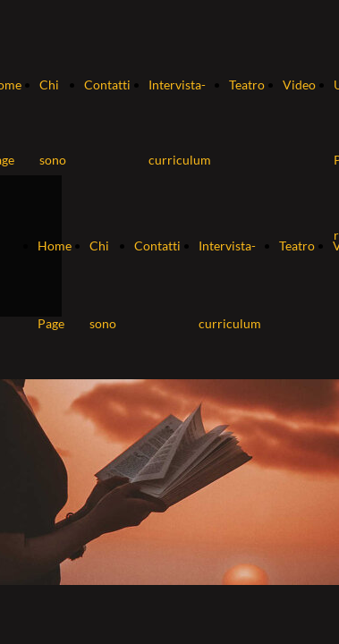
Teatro (247, 85)
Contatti (107, 85)
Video (299, 85)
